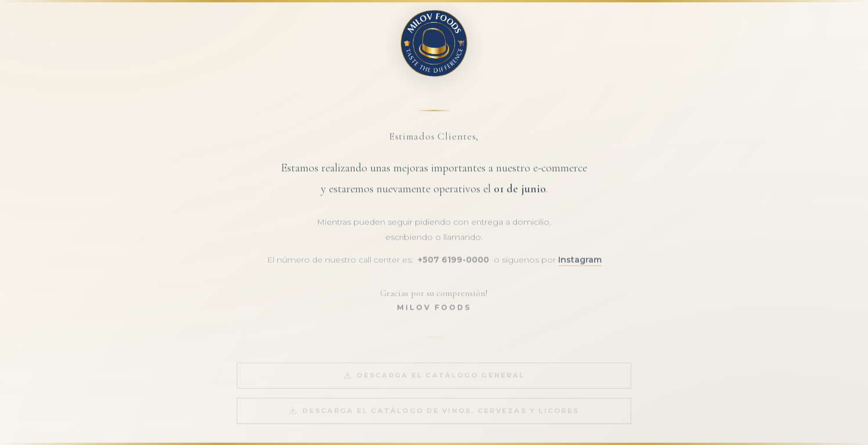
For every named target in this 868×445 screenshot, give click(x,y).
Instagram (580, 263)
